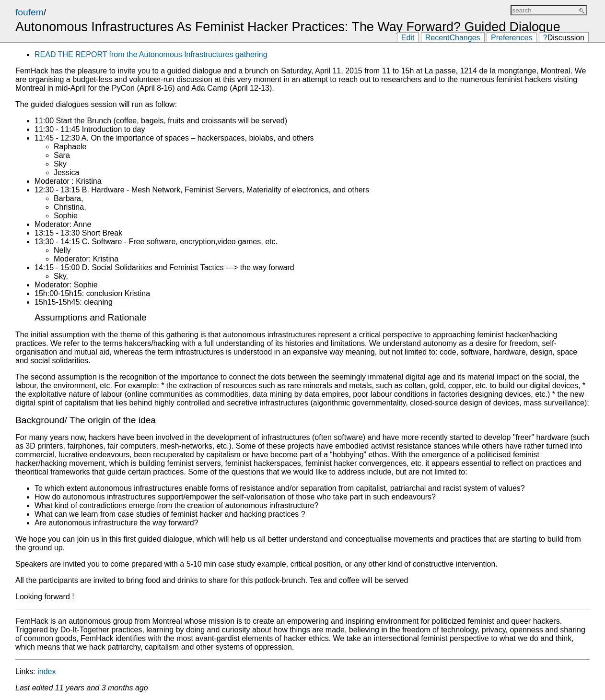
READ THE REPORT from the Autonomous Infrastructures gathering (151, 54)
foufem (29, 12)
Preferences (512, 38)
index (47, 671)
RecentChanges (453, 38)
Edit (408, 38)
